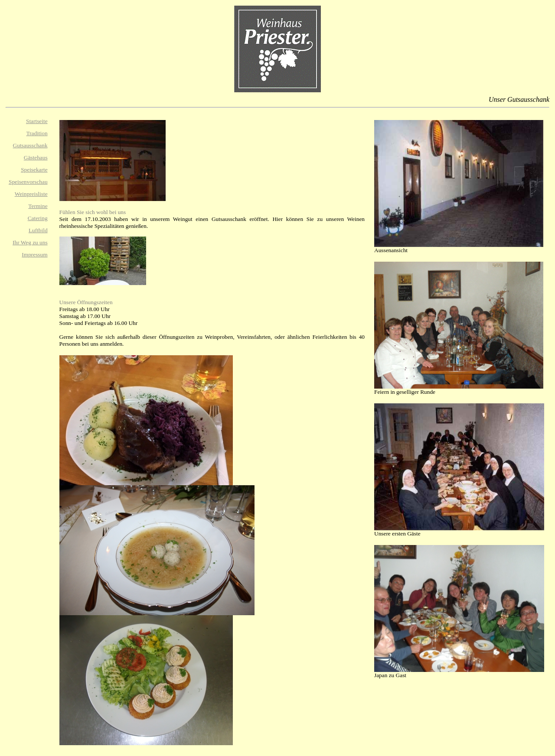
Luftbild (38, 230)
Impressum (34, 255)
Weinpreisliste (31, 194)
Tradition (37, 133)
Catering (38, 218)
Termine (38, 206)
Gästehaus (36, 157)
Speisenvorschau (28, 182)
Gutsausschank (30, 145)
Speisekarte (34, 170)
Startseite (37, 121)
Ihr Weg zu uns (30, 242)
